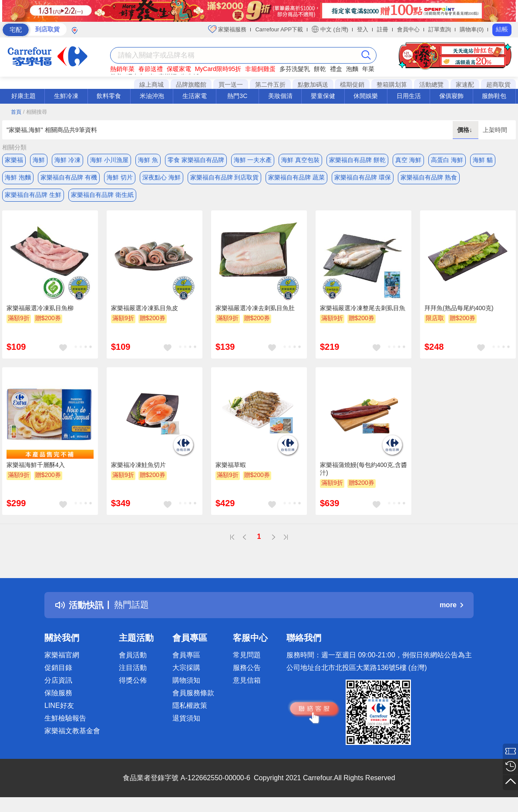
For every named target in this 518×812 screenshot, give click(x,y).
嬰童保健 (323, 96)
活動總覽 (431, 85)
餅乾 (320, 69)
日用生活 (409, 96)
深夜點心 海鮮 (161, 177)
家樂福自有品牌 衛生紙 (102, 195)
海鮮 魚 (148, 160)
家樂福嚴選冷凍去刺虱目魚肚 (255, 308)
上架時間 (495, 130)
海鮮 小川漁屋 (109, 160)
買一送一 (231, 85)
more (451, 605)
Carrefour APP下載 (279, 29)
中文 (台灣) (330, 29)
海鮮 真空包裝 (300, 160)
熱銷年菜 (122, 69)
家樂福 (14, 160)
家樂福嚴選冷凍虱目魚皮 (145, 308)
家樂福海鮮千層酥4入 (36, 465)
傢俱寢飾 (451, 96)
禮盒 (336, 69)
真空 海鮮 (408, 160)
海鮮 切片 (120, 177)
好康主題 (24, 96)
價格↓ (466, 130)
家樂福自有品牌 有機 (69, 177)
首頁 (16, 112)
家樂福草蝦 (231, 465)
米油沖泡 (152, 96)
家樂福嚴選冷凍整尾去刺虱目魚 (363, 308)
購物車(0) (472, 29)
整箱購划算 (392, 85)
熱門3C (237, 96)
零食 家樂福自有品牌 (196, 160)
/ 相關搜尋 (35, 112)
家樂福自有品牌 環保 (363, 177)
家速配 (465, 85)
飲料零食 (109, 96)
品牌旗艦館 (191, 85)
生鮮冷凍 (66, 96)
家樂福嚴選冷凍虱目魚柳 (40, 308)
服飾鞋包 (494, 96)
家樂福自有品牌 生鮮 (33, 195)
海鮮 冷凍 (67, 160)
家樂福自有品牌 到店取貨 (225, 177)
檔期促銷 (352, 85)
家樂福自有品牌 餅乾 (357, 160)
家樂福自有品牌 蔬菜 (296, 177)
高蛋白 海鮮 (447, 160)
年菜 (368, 69)
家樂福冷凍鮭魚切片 (138, 465)
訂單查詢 (440, 29)
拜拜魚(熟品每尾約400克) (459, 308)
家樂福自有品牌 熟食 (429, 177)
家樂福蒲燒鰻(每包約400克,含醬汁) (363, 469)
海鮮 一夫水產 (253, 160)
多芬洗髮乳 (295, 69)
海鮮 (39, 160)
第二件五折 (270, 85)
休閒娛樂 (366, 96)
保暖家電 (179, 69)
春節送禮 (151, 69)
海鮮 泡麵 (18, 177)
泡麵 (352, 69)
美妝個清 (280, 96)
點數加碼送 (313, 85)
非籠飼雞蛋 (260, 69)
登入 (363, 29)
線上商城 (151, 85)
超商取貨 (498, 85)
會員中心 (408, 29)
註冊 (383, 29)
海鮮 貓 (483, 160)
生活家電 (195, 96)
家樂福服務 (227, 29)
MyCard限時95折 (218, 69)
